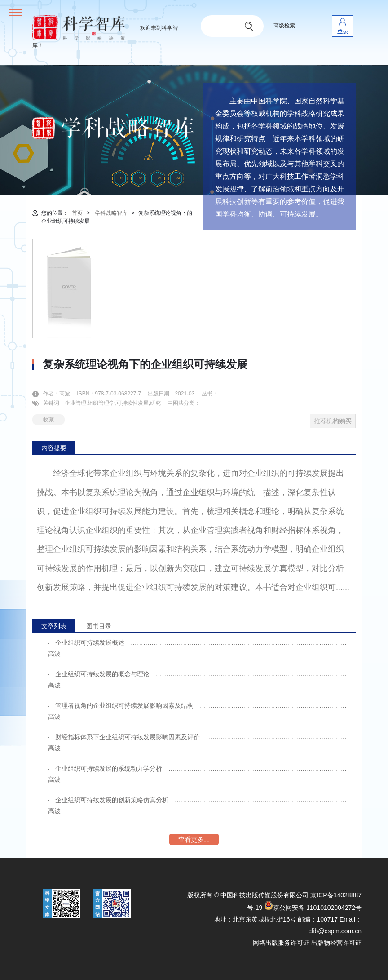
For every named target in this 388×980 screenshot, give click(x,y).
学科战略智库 (111, 213)
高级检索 (284, 26)
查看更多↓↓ (194, 839)
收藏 (48, 420)
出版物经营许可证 (336, 943)
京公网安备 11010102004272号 (313, 908)
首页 (77, 213)
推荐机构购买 (333, 421)
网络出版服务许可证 (281, 943)
